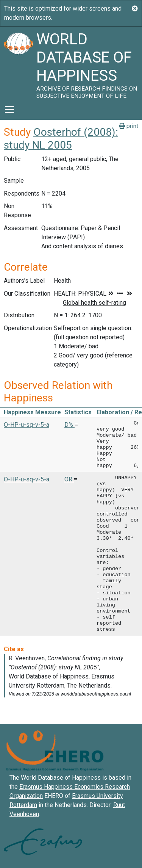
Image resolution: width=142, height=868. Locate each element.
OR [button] (69, 479)
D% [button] (69, 425)
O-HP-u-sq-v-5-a (27, 425)
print (129, 126)
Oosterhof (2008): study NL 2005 (61, 139)
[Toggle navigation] (9, 110)
